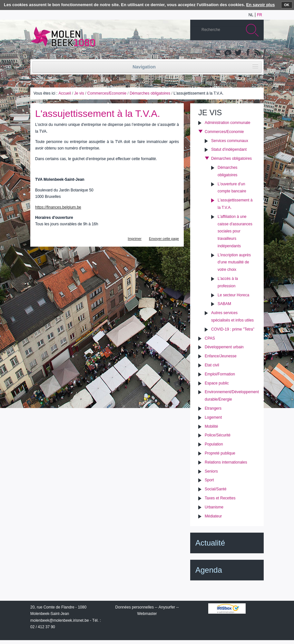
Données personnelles (135, 607)
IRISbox (227, 608)
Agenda (209, 570)
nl (251, 15)
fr (260, 15)
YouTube (218, 53)
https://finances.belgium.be (58, 207)
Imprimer (135, 239)
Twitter (238, 53)
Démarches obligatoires (150, 93)
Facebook (247, 53)
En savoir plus (261, 5)
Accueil (65, 93)
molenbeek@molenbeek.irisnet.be (60, 620)
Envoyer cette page (164, 239)
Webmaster (147, 614)
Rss (257, 53)
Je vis (79, 93)
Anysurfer (167, 607)
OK (287, 5)
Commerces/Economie (107, 93)
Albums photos (228, 53)
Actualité (210, 543)
